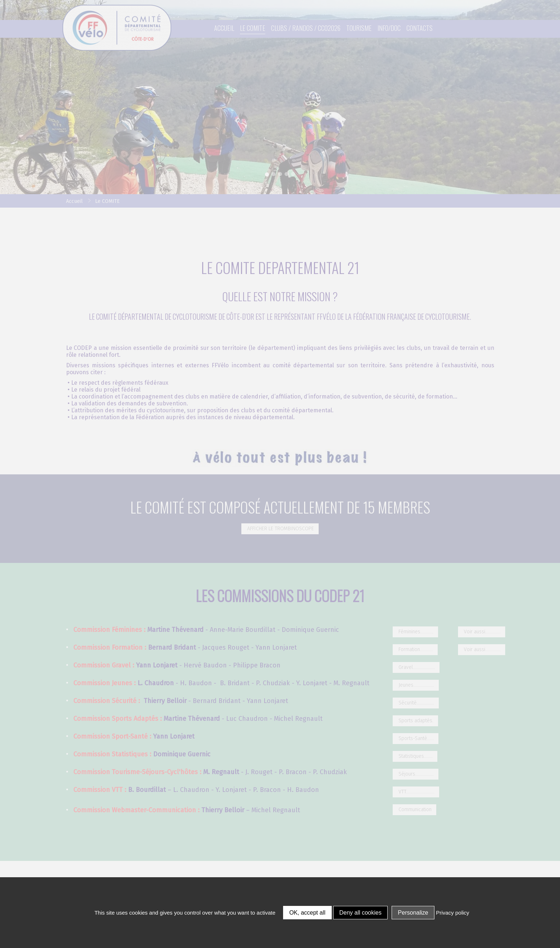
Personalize (413, 913)
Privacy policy (453, 913)
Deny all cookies (361, 913)
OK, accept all (307, 913)
